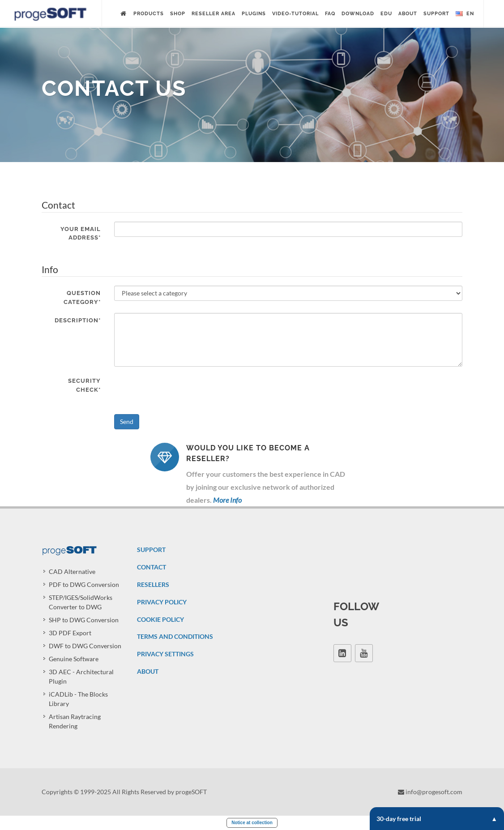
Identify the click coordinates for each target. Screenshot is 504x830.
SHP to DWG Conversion (84, 620)
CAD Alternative (72, 571)
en (465, 14)
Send (127, 421)
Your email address (81, 233)
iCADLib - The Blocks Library (78, 699)
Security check (84, 385)
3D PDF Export (70, 633)
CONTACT (152, 567)
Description (78, 320)
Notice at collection (252, 823)
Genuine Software (74, 659)
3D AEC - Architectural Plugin (81, 676)
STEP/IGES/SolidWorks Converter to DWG (81, 602)
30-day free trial (437, 819)
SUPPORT (151, 550)
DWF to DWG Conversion (85, 646)
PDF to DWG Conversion (84, 584)
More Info (227, 500)
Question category (82, 297)
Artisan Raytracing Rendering (75, 721)
